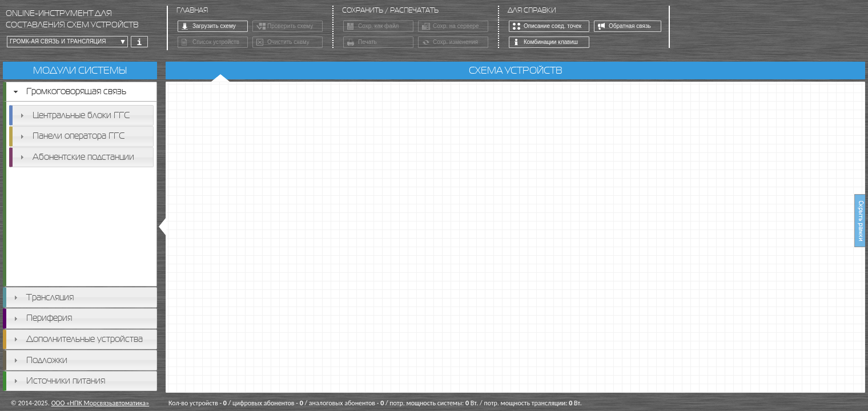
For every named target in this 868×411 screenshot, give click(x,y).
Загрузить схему (209, 27)
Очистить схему (283, 43)
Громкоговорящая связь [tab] (69, 91)
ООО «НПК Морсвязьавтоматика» (100, 403)
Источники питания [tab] (58, 380)
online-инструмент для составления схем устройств (72, 19)
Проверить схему (285, 27)
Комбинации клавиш (545, 43)
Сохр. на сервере (451, 27)
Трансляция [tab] (42, 297)
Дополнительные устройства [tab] (77, 339)
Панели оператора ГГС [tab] (71, 136)
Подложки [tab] (39, 360)
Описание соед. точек (547, 27)
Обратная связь (624, 27)
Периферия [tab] (41, 318)
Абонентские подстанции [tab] (76, 157)
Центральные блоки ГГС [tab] (73, 115)
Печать (362, 43)
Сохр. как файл (373, 27)
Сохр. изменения (450, 43)
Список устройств (210, 43)
